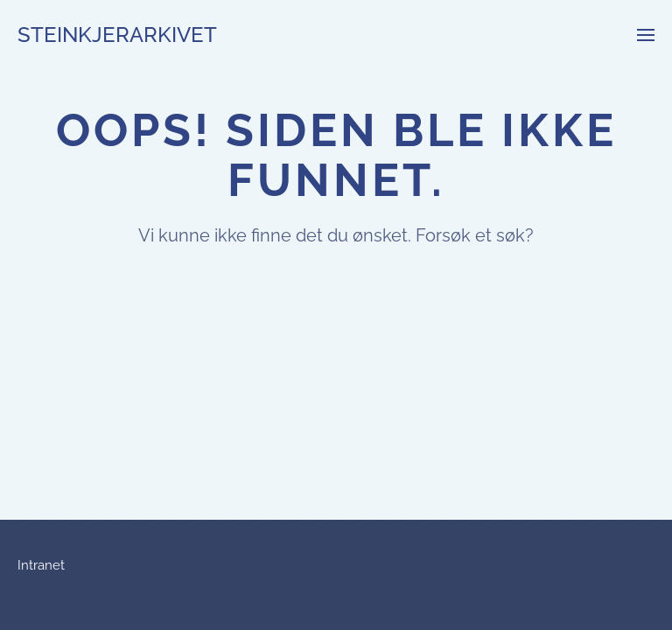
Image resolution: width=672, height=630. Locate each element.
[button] (646, 35)
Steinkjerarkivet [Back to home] (117, 35)
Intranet (41, 565)
